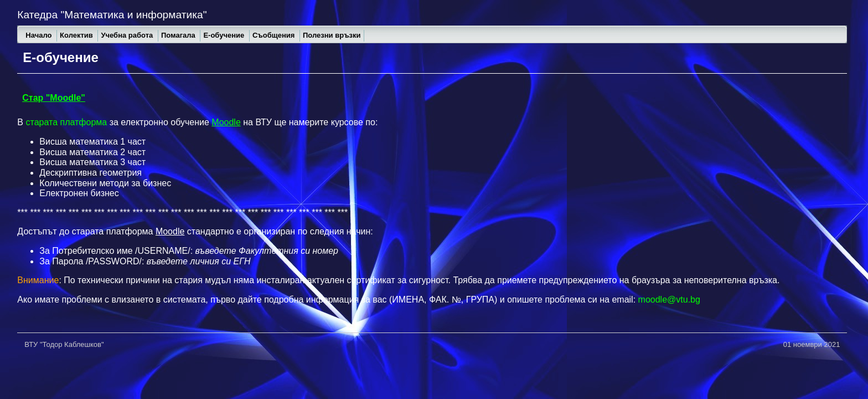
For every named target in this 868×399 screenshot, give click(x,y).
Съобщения (275, 35)
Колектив (77, 35)
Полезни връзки (332, 35)
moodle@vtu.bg (669, 300)
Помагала (179, 35)
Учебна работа (128, 35)
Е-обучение (225, 35)
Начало (40, 35)
